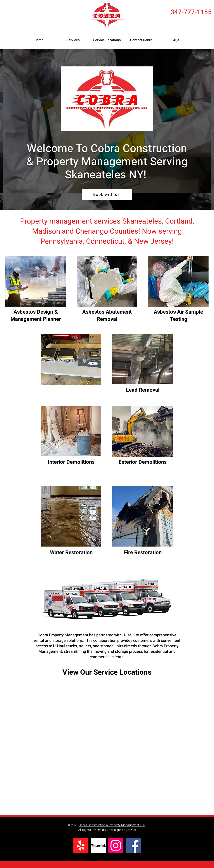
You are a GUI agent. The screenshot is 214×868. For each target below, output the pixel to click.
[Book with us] (107, 194)
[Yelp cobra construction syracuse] (81, 845)
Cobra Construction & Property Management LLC (112, 825)
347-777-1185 (191, 12)
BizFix (132, 830)
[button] (73, 40)
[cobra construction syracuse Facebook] (133, 845)
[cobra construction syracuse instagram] (116, 845)
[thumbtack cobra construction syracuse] (98, 845)
